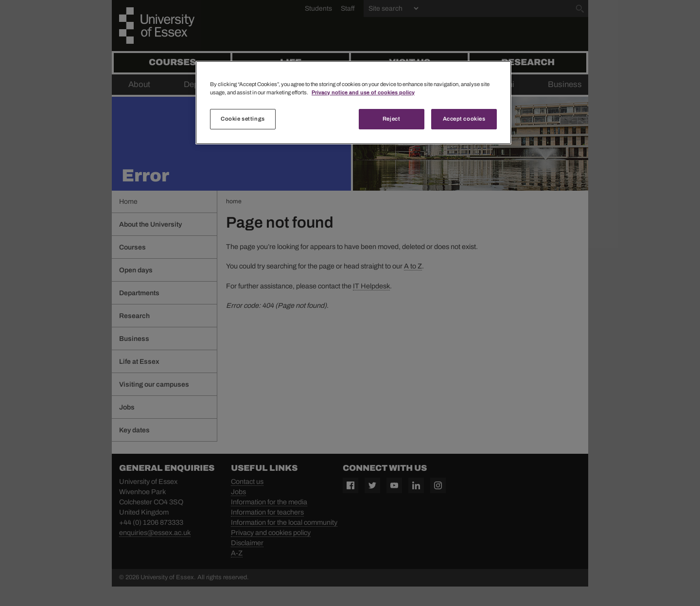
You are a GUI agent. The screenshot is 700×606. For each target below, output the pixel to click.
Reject (391, 119)
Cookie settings (243, 119)
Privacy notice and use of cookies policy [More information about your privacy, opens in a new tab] (363, 92)
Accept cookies (464, 119)
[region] (353, 103)
